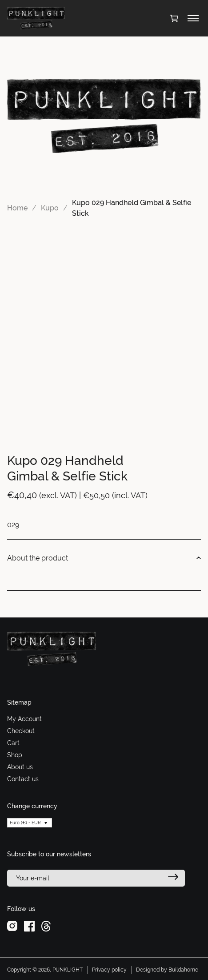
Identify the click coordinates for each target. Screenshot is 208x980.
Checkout (21, 731)
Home (17, 208)
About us (20, 767)
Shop (15, 755)
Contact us (23, 779)
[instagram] (12, 926)
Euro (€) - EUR (25, 823)
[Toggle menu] (193, 18)
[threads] (46, 926)
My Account (24, 719)
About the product (104, 558)
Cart (13, 743)
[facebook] (29, 926)
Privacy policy (109, 970)
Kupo (50, 208)
